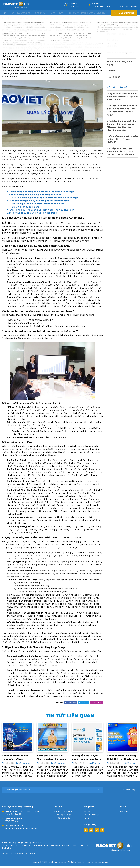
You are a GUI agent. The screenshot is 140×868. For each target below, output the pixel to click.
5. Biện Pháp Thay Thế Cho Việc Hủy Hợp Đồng (32, 213)
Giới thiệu (58, 13)
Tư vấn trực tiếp (124, 13)
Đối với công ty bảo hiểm (25, 207)
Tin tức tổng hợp (21, 18)
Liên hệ (101, 13)
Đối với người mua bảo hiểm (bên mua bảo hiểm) (38, 204)
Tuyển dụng (88, 13)
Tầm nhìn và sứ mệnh (62, 813)
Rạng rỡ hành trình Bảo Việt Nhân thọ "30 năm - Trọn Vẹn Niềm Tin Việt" (122, 97)
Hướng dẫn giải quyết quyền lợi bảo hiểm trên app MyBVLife (122, 139)
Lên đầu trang (131, 791)
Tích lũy (87, 819)
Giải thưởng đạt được (62, 816)
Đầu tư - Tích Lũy (91, 816)
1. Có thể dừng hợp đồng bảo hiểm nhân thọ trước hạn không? (40, 192)
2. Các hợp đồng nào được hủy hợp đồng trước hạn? (35, 195)
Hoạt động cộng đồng (63, 819)
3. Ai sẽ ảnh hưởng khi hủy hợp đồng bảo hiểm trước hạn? (38, 201)
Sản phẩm (42, 13)
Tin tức (73, 13)
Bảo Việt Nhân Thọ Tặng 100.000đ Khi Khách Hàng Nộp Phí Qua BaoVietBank (121, 151)
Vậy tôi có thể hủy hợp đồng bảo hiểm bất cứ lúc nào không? (45, 198)
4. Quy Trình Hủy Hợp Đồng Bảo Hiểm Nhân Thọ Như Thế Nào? (40, 210)
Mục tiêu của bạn (21, 13)
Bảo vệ (87, 813)
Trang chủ (6, 18)
